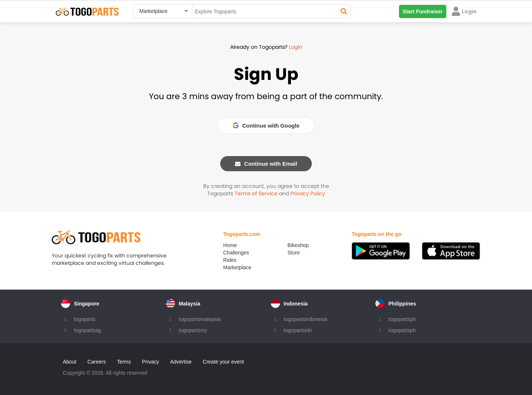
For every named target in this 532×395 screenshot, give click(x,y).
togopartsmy (193, 330)
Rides (230, 260)
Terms (124, 362)
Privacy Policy (308, 193)
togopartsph (402, 319)
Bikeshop (298, 245)
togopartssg (87, 330)
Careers (97, 362)
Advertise (181, 362)
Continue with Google (266, 126)
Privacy (151, 362)
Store (294, 253)
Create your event (223, 362)
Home (230, 245)
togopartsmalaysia (200, 319)
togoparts (85, 319)
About (70, 362)
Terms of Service (256, 193)
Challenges (236, 253)
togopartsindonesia (306, 319)
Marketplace (237, 267)
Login (296, 47)
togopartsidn (298, 330)
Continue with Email (266, 164)
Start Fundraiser (423, 11)
